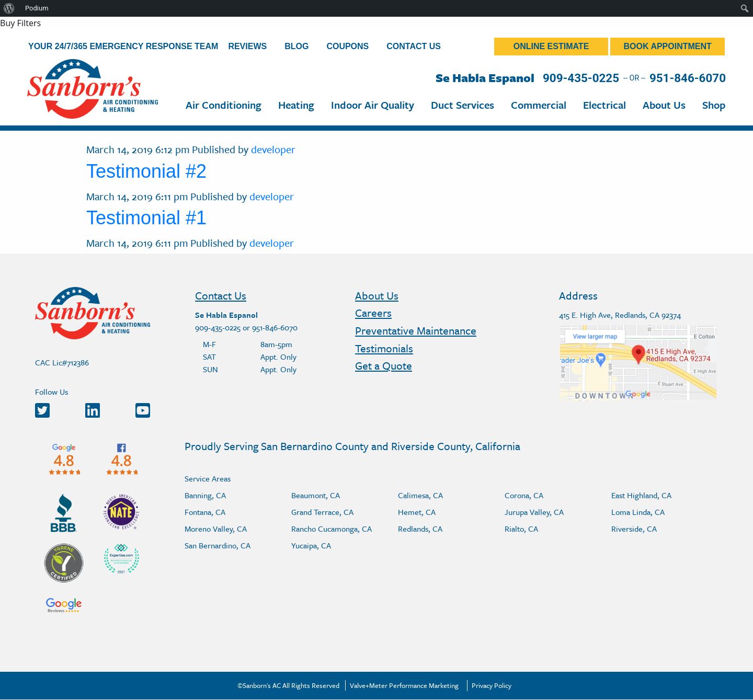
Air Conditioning (224, 105)
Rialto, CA (521, 529)
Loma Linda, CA (638, 512)
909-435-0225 (581, 78)
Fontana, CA (205, 512)
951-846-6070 (688, 78)
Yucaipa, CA (311, 545)
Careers (373, 313)
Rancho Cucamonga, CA (332, 529)
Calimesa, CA (420, 495)
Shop (714, 105)
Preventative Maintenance (416, 330)
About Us (664, 105)
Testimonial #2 (146, 171)
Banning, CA (205, 495)
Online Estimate (551, 46)
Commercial (539, 105)
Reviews (247, 46)
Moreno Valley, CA (216, 529)
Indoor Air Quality (373, 105)
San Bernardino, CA (218, 545)
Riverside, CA (634, 529)
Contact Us (414, 46)
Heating (296, 105)
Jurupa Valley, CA (534, 512)
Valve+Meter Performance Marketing (404, 685)
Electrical (604, 105)
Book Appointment (668, 46)
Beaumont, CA (316, 495)
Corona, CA (524, 495)
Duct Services (463, 105)
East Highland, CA (641, 495)
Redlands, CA (420, 529)
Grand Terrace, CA (322, 512)
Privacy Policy (492, 685)
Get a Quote (384, 365)
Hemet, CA (417, 512)
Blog (296, 46)
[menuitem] (9, 8)
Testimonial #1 (146, 218)
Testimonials (384, 348)
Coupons (347, 46)
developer (273, 149)
